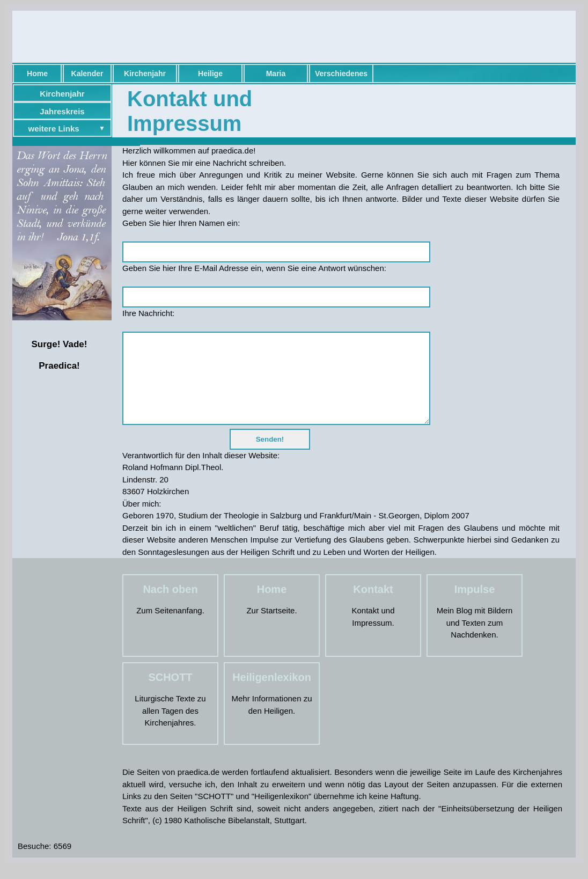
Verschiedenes (341, 74)
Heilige (210, 74)
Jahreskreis (62, 111)
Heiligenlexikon (272, 693)
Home (37, 74)
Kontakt (373, 605)
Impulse (475, 605)
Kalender (87, 74)
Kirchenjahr (145, 74)
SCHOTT (170, 693)
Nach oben (170, 605)
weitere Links (54, 129)
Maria (276, 74)
